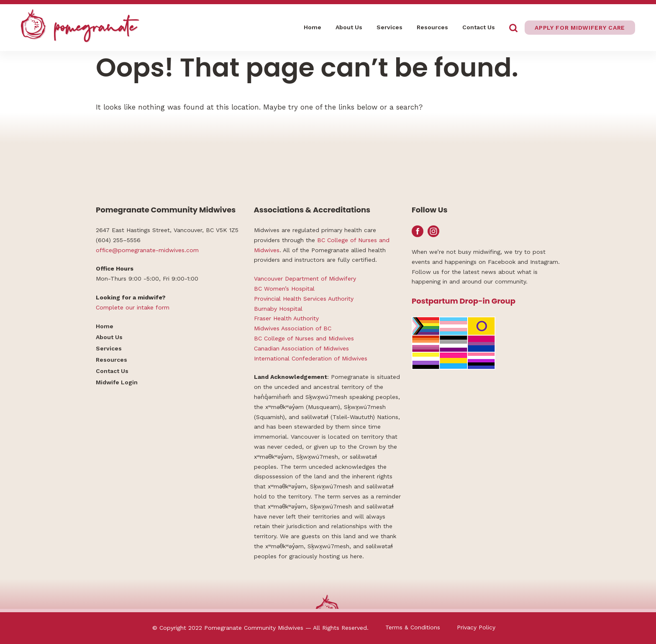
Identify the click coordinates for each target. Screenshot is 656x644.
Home (313, 27)
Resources (432, 27)
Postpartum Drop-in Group (464, 301)
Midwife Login (117, 382)
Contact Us (479, 27)
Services (389, 27)
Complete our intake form (133, 307)
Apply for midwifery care (580, 28)
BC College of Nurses (347, 240)
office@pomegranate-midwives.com (147, 250)
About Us (349, 27)
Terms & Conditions (413, 627)
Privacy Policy (476, 627)
